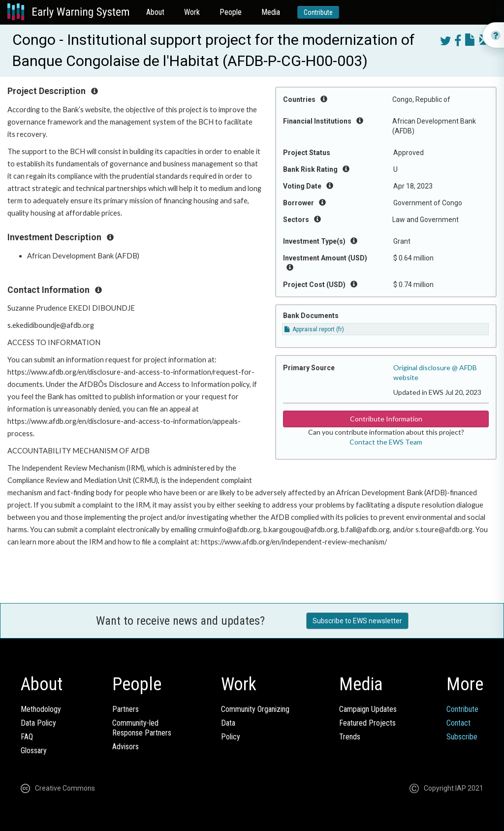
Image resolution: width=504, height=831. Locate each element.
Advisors (126, 747)
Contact (458, 723)
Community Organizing (255, 709)
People (231, 12)
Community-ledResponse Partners (142, 728)
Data (228, 723)
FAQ (27, 737)
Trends (350, 737)
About (155, 12)
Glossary (34, 751)
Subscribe (462, 737)
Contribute (318, 12)
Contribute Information (386, 419)
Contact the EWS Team (386, 442)
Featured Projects (367, 723)
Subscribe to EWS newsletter (357, 621)
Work (192, 12)
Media (271, 12)
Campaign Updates (368, 709)
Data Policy (38, 723)
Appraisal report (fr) (314, 329)
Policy (231, 737)
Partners (126, 709)
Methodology (41, 709)
